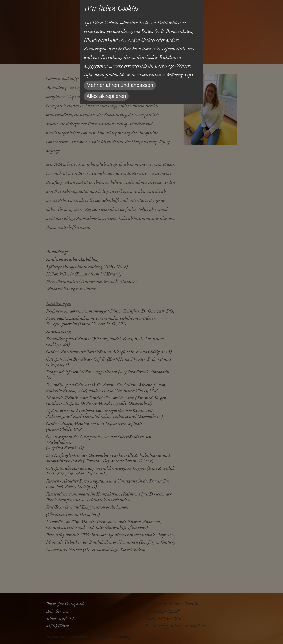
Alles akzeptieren (106, 96)
